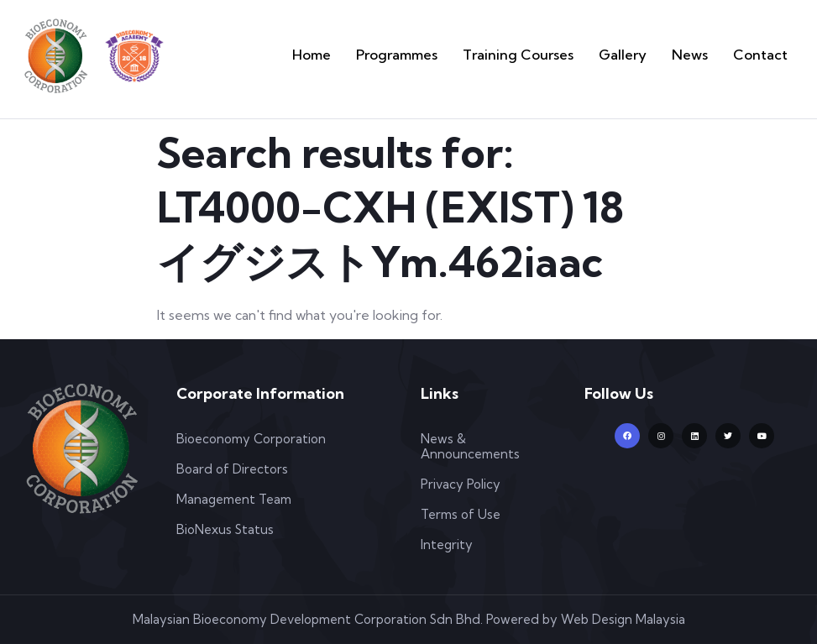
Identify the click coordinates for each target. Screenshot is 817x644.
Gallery (649, 54)
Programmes (463, 54)
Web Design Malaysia (623, 619)
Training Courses (563, 54)
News (707, 54)
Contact (767, 54)
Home (390, 54)
